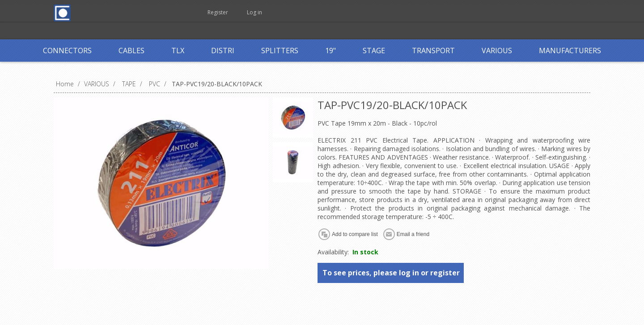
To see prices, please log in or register (391, 273)
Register (218, 12)
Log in (254, 12)
